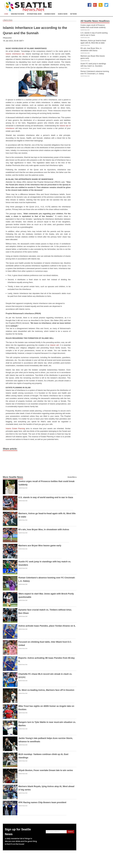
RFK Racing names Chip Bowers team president (42, 802)
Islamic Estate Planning (15, 428)
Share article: (10, 449)
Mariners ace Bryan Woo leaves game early (40, 546)
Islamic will (54, 345)
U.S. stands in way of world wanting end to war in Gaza (46, 497)
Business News (50, 14)
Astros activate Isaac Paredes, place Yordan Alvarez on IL (47, 626)
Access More (72, 477)
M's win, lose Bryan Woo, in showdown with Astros (44, 529)
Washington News (18, 14)
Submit (70, 832)
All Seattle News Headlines (95, 21)
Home (6, 14)
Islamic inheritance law (15, 54)
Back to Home (8, 20)
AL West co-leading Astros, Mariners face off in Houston (46, 690)
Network (74, 14)
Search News (63, 14)
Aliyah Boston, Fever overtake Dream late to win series (46, 770)
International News (34, 14)
